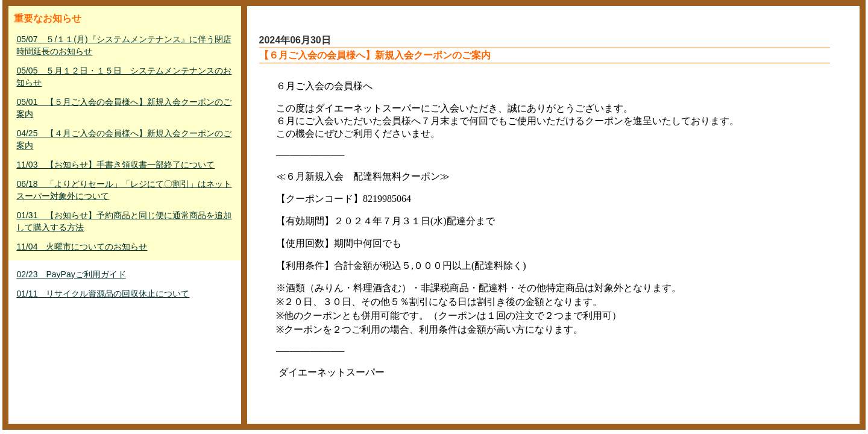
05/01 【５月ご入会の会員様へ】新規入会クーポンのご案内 (124, 108)
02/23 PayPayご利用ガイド (71, 274)
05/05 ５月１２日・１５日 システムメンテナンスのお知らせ (124, 77)
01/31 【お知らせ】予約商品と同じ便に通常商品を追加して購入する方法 (124, 221)
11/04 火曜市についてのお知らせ (82, 247)
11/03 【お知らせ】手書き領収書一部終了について (115, 165)
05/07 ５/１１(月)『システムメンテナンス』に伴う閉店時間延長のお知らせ (124, 45)
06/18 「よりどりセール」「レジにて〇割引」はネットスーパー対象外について (124, 190)
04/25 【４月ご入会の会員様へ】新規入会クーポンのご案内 (124, 139)
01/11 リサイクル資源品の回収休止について (103, 294)
